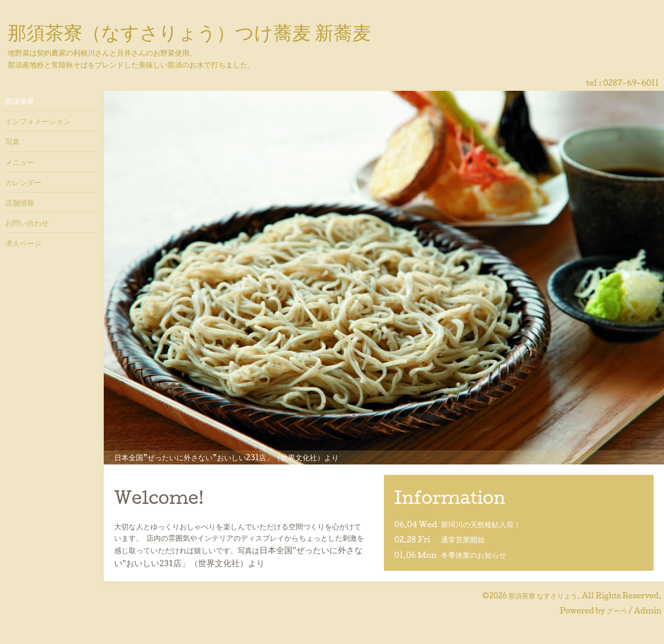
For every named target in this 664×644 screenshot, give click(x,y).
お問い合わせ (27, 223)
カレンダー (23, 182)
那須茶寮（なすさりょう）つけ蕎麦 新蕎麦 (189, 32)
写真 (12, 141)
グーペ (617, 611)
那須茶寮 (20, 101)
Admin (648, 611)
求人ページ (23, 243)
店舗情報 (20, 202)
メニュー (20, 162)
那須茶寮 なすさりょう (543, 595)
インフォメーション (38, 121)
